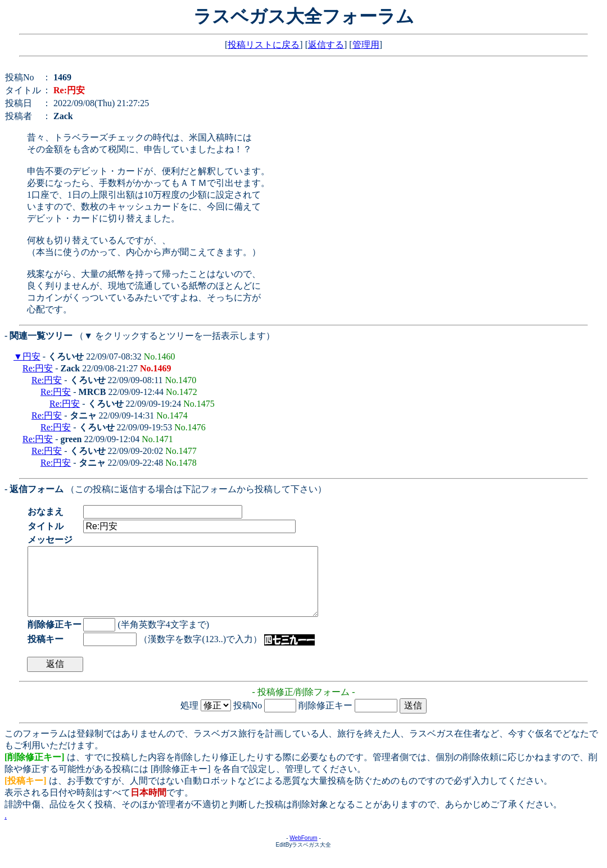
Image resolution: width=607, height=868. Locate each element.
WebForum (303, 851)
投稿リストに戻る (264, 45)
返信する (326, 45)
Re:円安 (38, 368)
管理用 (366, 45)
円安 (31, 356)
